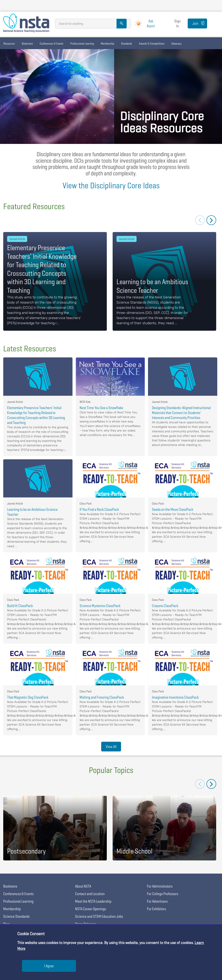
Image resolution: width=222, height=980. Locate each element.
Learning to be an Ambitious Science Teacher (152, 286)
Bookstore (27, 44)
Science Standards (16, 916)
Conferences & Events (52, 44)
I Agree (49, 966)
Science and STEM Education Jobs (99, 916)
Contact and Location (90, 894)
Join (195, 23)
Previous (200, 220)
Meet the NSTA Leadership (93, 901)
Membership (107, 44)
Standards (127, 44)
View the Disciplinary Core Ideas (111, 185)
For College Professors (163, 894)
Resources (9, 44)
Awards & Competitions (152, 44)
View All (111, 747)
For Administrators (160, 886)
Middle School (135, 851)
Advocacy (176, 44)
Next (211, 220)
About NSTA (83, 886)
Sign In (177, 23)
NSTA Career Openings (91, 909)
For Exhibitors (156, 909)
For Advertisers (157, 901)
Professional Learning (82, 44)
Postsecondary (26, 851)
